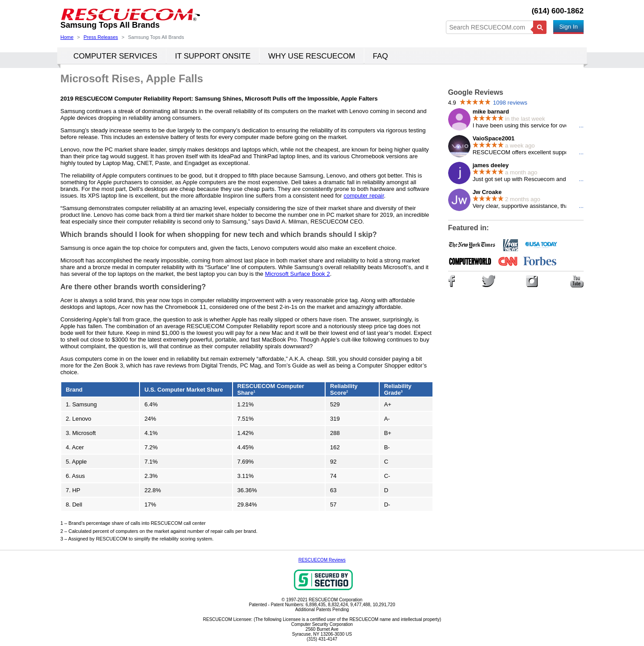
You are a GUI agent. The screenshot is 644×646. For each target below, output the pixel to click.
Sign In (568, 27)
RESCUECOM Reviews (322, 560)
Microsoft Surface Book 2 (297, 274)
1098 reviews (510, 103)
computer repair (364, 196)
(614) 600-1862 (558, 11)
